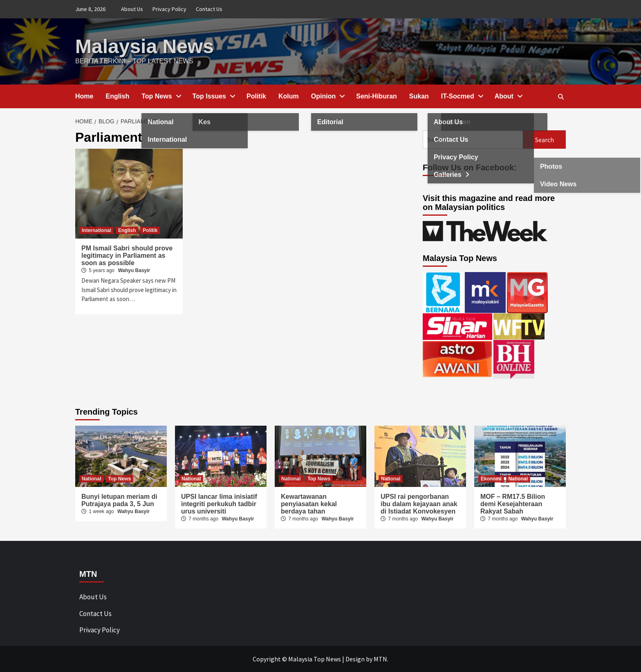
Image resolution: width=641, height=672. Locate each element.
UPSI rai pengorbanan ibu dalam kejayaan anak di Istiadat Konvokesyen (419, 504)
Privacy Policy (169, 9)
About (508, 96)
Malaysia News (145, 46)
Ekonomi (491, 479)
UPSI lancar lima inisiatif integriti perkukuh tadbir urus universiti (219, 504)
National (91, 479)
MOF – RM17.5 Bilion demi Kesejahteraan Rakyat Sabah (513, 504)
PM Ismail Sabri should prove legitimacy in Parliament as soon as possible (127, 256)
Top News (161, 96)
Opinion (327, 96)
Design (355, 659)
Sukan (419, 96)
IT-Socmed (462, 96)
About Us (132, 9)
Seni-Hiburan (377, 96)
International (96, 230)
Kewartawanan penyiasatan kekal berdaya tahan (309, 504)
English (117, 96)
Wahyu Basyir (134, 270)
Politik (256, 96)
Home (84, 96)
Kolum (289, 96)
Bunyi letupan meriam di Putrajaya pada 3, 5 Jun (119, 500)
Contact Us (209, 9)
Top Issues (213, 96)
